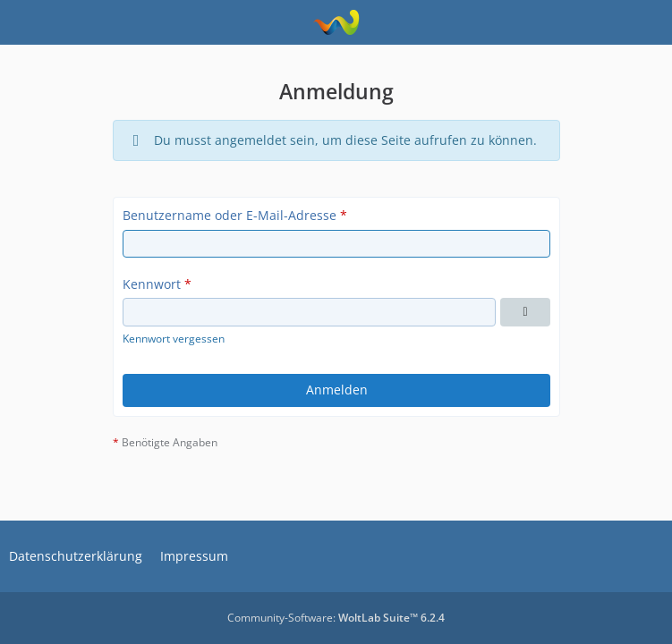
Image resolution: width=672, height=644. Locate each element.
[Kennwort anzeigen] (525, 312)
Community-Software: (336, 618)
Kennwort (152, 284)
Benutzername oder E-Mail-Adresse (230, 215)
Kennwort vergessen (174, 339)
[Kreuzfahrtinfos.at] (336, 22)
